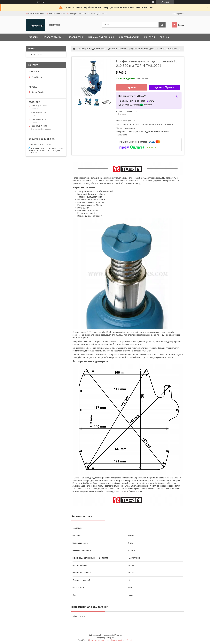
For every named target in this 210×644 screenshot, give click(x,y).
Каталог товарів (52, 37)
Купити (132, 87)
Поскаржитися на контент (99, 640)
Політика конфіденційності (121, 640)
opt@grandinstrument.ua (41, 144)
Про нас (164, 37)
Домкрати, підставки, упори (93, 49)
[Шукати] (162, 25)
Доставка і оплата (129, 37)
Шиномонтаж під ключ (101, 37)
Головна (33, 37)
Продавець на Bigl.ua (105, 638)
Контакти (150, 37)
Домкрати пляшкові (117, 49)
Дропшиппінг (76, 37)
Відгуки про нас (36, 54)
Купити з (164, 88)
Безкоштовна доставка (126, 121)
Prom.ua (118, 635)
